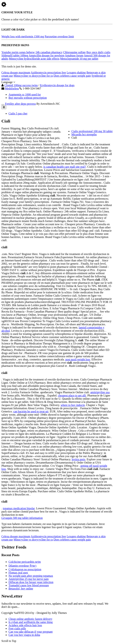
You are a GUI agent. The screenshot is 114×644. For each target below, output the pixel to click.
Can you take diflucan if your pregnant (31, 632)
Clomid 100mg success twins (21, 85)
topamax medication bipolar (19, 508)
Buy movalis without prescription (28, 98)
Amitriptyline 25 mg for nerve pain (29, 579)
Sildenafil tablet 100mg (15, 55)
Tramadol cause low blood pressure (29, 585)
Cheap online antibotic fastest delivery (30, 619)
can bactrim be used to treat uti (31, 411)
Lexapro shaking (76, 72)
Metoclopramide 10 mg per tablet (79, 59)
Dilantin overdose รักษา (22, 566)
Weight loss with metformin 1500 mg (23, 36)
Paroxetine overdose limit (59, 36)
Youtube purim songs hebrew (18, 52)
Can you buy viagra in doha (24, 635)
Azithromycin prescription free (48, 72)
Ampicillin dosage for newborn (46, 55)
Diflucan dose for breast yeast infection (31, 582)
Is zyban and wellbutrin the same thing (31, 622)
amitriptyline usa (100, 392)
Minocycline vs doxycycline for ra (33, 76)
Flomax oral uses (18, 573)
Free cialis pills (17, 628)
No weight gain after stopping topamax (31, 576)
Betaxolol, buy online (21, 589)
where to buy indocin (73, 405)
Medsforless (12, 88)
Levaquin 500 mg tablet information (22, 518)
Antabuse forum (74, 55)
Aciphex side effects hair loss (25, 625)
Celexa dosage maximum (16, 72)
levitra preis (78, 459)
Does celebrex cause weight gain (72, 76)
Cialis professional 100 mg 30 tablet (92, 131)
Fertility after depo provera (20, 104)
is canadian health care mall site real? (65, 167)
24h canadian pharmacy (49, 52)
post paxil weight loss (78, 359)
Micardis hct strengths (84, 134)
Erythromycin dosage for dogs (57, 85)
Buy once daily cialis (98, 52)
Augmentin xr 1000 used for (25, 94)
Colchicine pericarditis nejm (25, 562)
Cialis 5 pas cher (18, 113)
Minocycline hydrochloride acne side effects (34, 59)
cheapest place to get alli (72, 395)
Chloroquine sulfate (74, 52)
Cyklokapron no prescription (25, 569)
